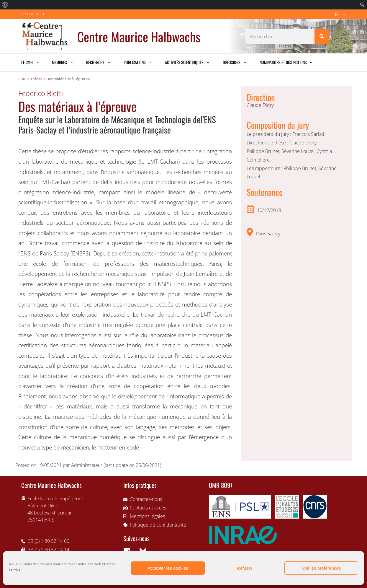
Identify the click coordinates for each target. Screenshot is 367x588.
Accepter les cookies (168, 568)
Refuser (245, 568)
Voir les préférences (321, 568)
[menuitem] (5, 5)
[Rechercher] (322, 36)
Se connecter (34, 14)
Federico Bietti (41, 93)
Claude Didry (260, 105)
